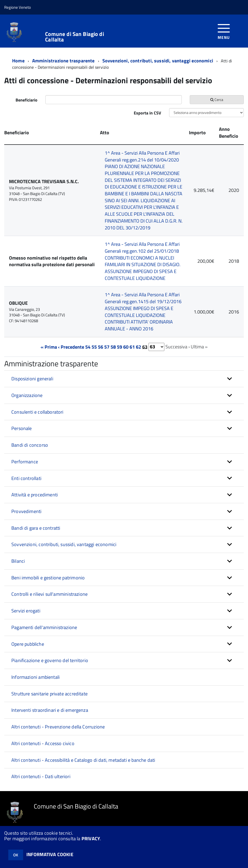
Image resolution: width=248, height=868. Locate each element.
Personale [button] (22, 428)
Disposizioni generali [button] (32, 379)
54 (88, 347)
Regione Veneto (18, 7)
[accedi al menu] (224, 31)
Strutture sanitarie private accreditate (49, 694)
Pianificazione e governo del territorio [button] (50, 660)
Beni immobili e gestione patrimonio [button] (48, 578)
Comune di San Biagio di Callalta (74, 37)
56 (101, 347)
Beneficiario (27, 100)
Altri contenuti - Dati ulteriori (41, 776)
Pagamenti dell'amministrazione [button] (44, 627)
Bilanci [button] (18, 561)
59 (120, 347)
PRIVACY (91, 839)
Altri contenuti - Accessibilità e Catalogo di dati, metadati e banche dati (83, 760)
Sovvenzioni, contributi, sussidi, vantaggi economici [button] (64, 544)
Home (18, 61)
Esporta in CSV (147, 113)
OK (16, 855)
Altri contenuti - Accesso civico (43, 743)
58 (113, 347)
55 (94, 347)
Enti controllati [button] (26, 478)
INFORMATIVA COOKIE (50, 854)
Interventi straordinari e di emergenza (50, 710)
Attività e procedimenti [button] (35, 495)
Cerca (217, 100)
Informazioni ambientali (35, 677)
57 (107, 347)
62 (139, 347)
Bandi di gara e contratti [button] (36, 528)
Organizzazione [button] (27, 395)
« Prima (49, 347)
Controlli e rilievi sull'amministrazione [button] (49, 594)
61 (132, 347)
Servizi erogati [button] (26, 611)
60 (126, 347)
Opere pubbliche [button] (28, 644)
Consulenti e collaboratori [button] (37, 412)
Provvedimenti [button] (26, 511)
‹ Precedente (71, 347)
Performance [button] (25, 462)
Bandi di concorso (30, 445)
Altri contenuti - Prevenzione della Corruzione (58, 727)
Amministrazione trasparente (63, 61)
